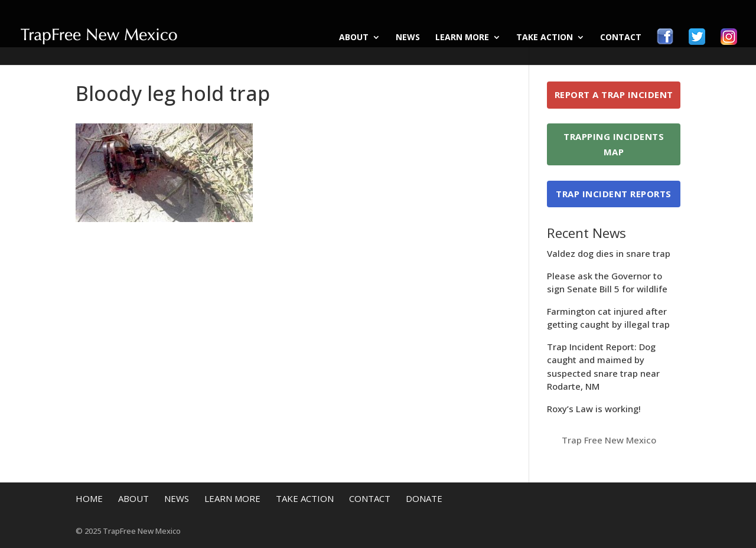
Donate (424, 498)
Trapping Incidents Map (614, 144)
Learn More (462, 38)
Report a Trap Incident (614, 94)
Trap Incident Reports (614, 194)
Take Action (545, 38)
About (354, 38)
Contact (621, 38)
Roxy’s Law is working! (594, 409)
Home (89, 498)
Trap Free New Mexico (609, 440)
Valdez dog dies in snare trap (609, 253)
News (408, 38)
